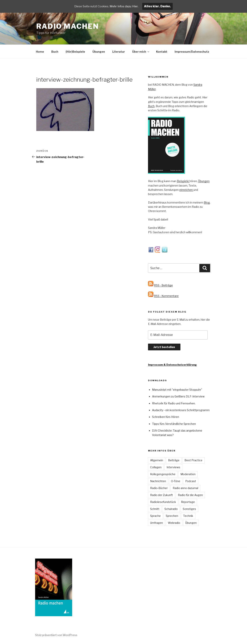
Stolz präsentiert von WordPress (56, 635)
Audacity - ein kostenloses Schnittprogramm (181, 410)
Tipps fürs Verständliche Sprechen (174, 424)
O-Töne (176, 481)
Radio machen (68, 26)
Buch (55, 52)
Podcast (191, 481)
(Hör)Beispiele (75, 52)
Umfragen (156, 523)
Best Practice (193, 460)
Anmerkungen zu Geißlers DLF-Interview (178, 396)
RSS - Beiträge (163, 285)
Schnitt (155, 509)
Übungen (99, 52)
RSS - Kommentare (166, 296)
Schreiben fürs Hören (166, 417)
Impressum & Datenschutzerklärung (172, 365)
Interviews (173, 467)
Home (40, 52)
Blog (207, 202)
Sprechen (172, 516)
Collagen (156, 467)
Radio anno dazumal (185, 488)
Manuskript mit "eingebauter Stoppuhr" (177, 390)
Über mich (141, 52)
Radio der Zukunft (162, 495)
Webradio (174, 523)
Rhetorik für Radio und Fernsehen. (174, 403)
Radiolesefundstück (163, 502)
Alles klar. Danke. (161, 6)
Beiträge (174, 460)
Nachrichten (158, 481)
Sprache (155, 516)
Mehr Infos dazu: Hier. (126, 6)
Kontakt (162, 52)
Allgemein (157, 460)
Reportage (188, 502)
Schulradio (171, 509)
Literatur (119, 52)
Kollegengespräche (163, 474)
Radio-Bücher (159, 488)
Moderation (188, 474)
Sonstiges (189, 509)
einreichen (186, 190)
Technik (188, 516)
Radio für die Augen (190, 495)
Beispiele (183, 181)
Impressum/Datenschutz (192, 52)
